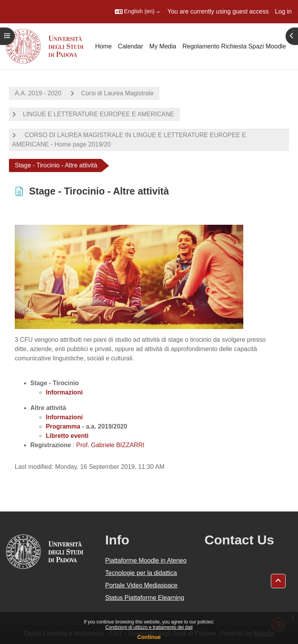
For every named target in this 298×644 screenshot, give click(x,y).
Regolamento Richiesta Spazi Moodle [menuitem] (234, 46)
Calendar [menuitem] (131, 46)
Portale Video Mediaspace (141, 585)
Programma (63, 426)
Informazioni (64, 417)
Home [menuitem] (103, 46)
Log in (283, 11)
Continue (149, 637)
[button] (137, 12)
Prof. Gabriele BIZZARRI (110, 445)
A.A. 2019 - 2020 (38, 93)
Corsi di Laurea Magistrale (117, 93)
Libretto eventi (67, 436)
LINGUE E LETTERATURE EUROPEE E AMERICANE (99, 114)
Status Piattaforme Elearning (145, 598)
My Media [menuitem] (163, 46)
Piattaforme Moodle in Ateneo (146, 560)
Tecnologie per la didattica (141, 573)
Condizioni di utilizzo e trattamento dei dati (149, 627)
